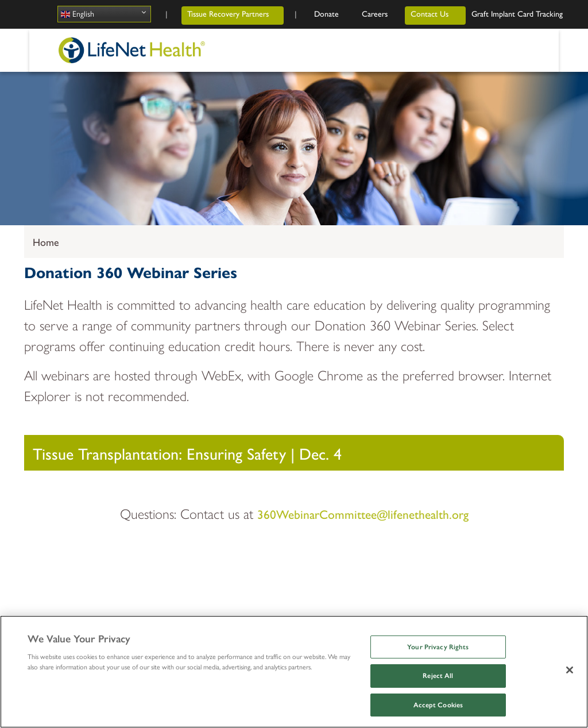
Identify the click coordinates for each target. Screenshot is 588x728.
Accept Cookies (438, 705)
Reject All (438, 676)
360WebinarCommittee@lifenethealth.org (363, 514)
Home (46, 242)
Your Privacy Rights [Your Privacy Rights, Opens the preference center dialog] (438, 647)
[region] (294, 672)
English (78, 14)
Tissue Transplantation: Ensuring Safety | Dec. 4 (187, 453)
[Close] (570, 670)
